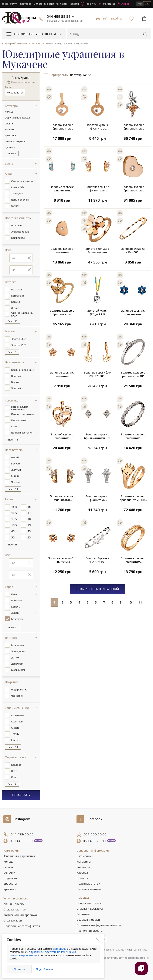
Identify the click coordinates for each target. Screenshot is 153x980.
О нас (5, 4)
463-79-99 (94, 841)
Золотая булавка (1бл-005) (133, 250)
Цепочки (9, 873)
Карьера (82, 873)
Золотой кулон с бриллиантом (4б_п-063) (133, 127)
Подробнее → (45, 969)
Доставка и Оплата (31, 4)
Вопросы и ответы (89, 903)
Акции (123, 4)
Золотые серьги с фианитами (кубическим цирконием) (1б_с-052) (97, 189)
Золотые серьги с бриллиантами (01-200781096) (98, 436)
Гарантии (89, 4)
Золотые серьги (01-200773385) (98, 374)
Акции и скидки (14, 904)
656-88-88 (95, 834)
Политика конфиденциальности (99, 925)
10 (130, 602)
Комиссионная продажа (20, 915)
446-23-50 (21, 841)
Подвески (10, 878)
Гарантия (83, 914)
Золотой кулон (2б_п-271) (97, 312)
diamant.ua (60, 949)
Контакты (61, 4)
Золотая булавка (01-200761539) (97, 560)
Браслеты (10, 884)
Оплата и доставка (90, 909)
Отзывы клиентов (89, 889)
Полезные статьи (88, 884)
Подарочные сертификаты (22, 926)
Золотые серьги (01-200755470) (62, 560)
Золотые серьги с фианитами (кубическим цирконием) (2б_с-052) (97, 498)
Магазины (106, 4)
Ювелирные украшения (19, 856)
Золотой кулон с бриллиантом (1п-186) (133, 189)
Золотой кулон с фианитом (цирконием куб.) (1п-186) (62, 251)
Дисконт (49, 4)
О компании (85, 856)
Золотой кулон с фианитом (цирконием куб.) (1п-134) (98, 127)
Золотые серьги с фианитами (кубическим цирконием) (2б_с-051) (62, 189)
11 (140, 602)
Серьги (8, 867)
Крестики (10, 889)
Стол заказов (13, 920)
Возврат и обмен (88, 920)
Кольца (8, 862)
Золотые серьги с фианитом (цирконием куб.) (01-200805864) (62, 374)
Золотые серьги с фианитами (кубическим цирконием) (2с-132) (133, 312)
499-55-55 (22, 834)
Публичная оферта (90, 931)
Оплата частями (15, 909)
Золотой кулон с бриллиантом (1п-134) (62, 127)
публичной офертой (43, 952)
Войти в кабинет (110, 19)
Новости (74, 4)
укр (140, 3)
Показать (21, 795)
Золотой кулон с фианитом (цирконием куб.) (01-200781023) (62, 436)
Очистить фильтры (23, 82)
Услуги (14, 4)
